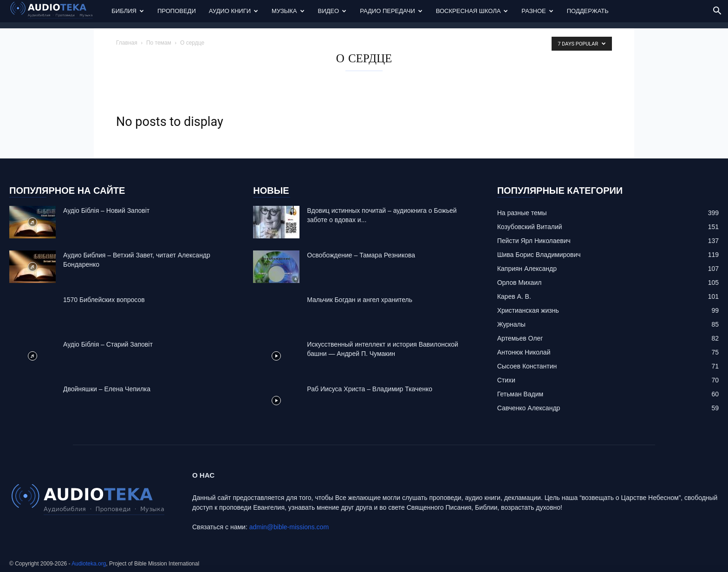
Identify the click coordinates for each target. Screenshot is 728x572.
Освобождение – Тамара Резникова (361, 255)
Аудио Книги (234, 11)
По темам (159, 43)
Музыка (288, 11)
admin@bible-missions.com (289, 527)
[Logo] (57, 11)
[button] (717, 12)
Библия (128, 11)
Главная (127, 43)
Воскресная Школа (472, 11)
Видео (332, 11)
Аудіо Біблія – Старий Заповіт (108, 344)
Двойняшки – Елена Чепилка (107, 389)
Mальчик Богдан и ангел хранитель (360, 300)
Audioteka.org (89, 564)
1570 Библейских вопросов (104, 300)
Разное (537, 11)
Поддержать (588, 11)
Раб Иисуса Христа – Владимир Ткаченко (370, 389)
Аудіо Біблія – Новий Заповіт (106, 210)
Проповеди (177, 11)
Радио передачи (391, 11)
